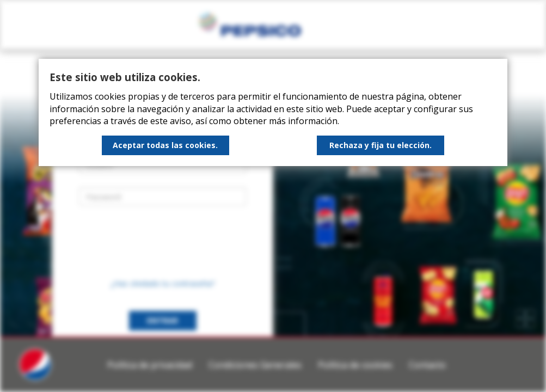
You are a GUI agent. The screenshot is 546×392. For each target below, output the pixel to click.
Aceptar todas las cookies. (165, 145)
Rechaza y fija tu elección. (381, 145)
